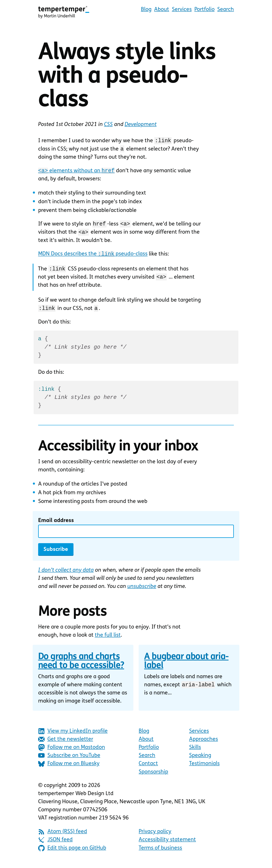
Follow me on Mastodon (72, 753)
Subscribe (56, 555)
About (162, 10)
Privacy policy (155, 837)
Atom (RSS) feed (63, 837)
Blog (146, 10)
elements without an (76, 172)
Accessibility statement (167, 845)
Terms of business (160, 853)
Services (182, 10)
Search (226, 10)
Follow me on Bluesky (69, 769)
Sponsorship (153, 777)
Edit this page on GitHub (72, 853)
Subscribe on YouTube (69, 761)
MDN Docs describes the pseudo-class (93, 257)
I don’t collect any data (66, 575)
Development (141, 125)
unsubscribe (142, 592)
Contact (148, 769)
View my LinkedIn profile (73, 736)
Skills (195, 753)
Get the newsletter (66, 744)
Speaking (200, 761)
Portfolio (204, 10)
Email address (56, 526)
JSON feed (55, 845)
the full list (108, 640)
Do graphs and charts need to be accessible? (81, 667)
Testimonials (204, 769)
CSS (108, 125)
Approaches (204, 744)
